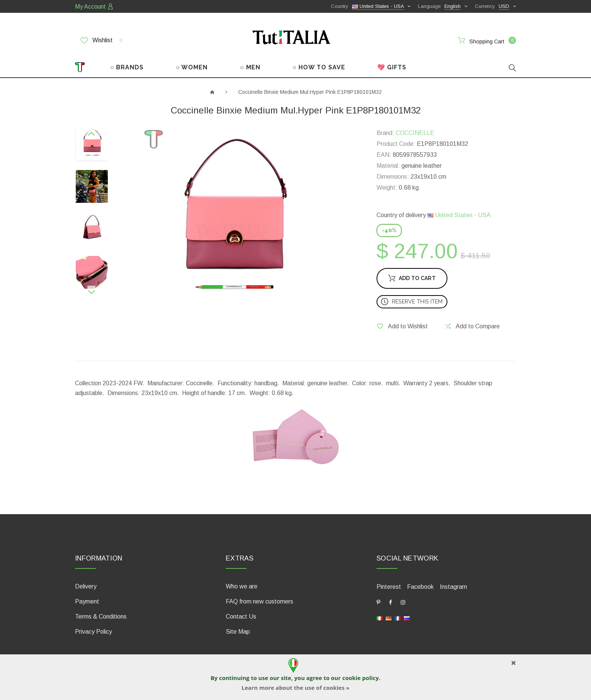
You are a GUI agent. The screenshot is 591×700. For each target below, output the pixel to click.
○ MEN (250, 67)
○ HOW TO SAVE (319, 67)
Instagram (453, 587)
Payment (87, 601)
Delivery (86, 586)
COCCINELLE (415, 133)
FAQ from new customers (260, 601)
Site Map (238, 632)
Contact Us (241, 617)
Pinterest (389, 587)
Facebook (420, 587)
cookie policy (361, 678)
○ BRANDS (127, 67)
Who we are (242, 586)
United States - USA (459, 215)
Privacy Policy (93, 632)
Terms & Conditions (101, 617)
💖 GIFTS (392, 67)
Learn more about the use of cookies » (295, 688)
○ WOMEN (192, 67)
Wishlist (101, 40)
